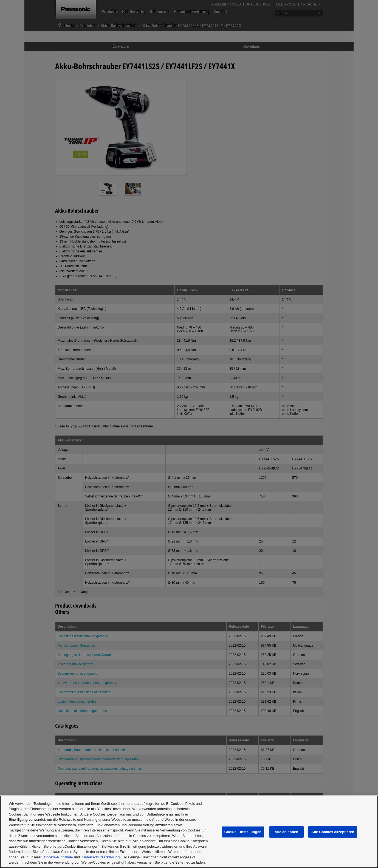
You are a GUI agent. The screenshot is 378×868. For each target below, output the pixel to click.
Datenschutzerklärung (101, 857)
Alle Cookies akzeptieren (333, 832)
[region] (189, 832)
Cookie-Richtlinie (58, 857)
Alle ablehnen (286, 832)
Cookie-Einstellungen (243, 832)
